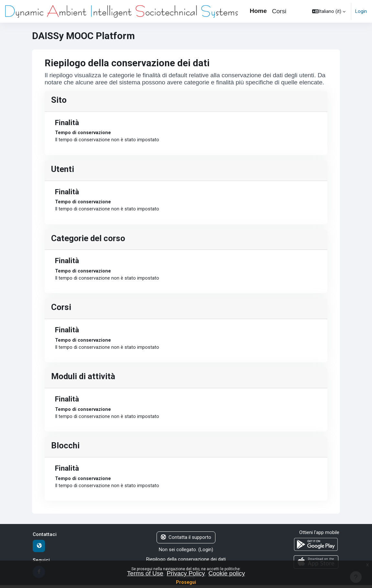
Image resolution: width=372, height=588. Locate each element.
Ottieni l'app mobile (319, 536)
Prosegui (186, 582)
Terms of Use (145, 573)
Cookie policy (227, 573)
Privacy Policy (186, 573)
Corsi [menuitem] (279, 11)
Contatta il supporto (186, 540)
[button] (329, 11)
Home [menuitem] (258, 11)
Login (361, 11)
